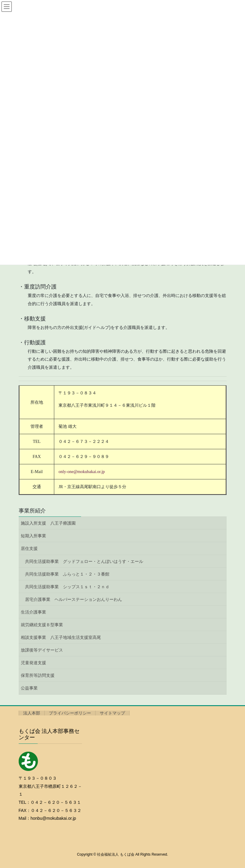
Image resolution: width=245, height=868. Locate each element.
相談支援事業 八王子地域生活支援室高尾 (61, 637)
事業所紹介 (32, 511)
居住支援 (29, 548)
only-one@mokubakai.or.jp (82, 472)
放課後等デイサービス (42, 650)
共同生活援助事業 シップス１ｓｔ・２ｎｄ (67, 587)
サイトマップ (112, 713)
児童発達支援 (33, 663)
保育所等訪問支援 (38, 675)
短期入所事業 (33, 536)
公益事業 (29, 688)
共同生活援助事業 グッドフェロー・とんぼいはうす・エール (84, 561)
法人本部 (32, 713)
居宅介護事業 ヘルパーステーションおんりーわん (74, 599)
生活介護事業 (33, 612)
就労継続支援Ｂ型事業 (42, 625)
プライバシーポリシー (70, 713)
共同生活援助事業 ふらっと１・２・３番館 (67, 574)
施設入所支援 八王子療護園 (48, 523)
